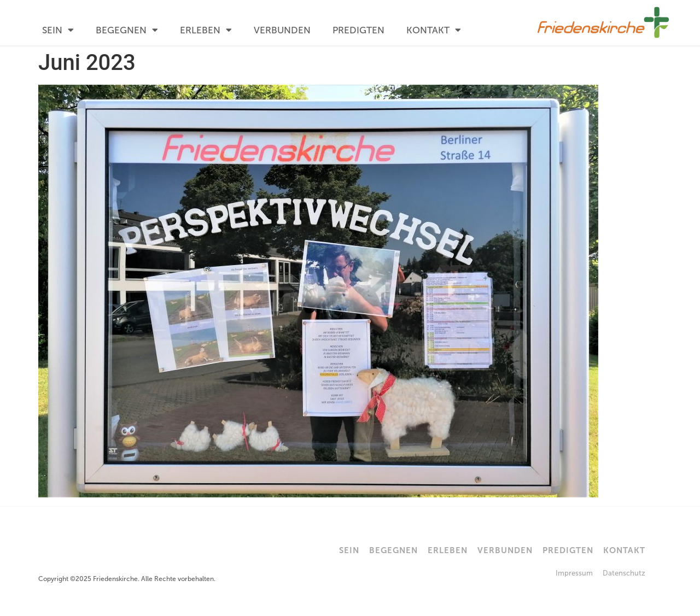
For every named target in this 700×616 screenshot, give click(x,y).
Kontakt (434, 30)
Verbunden (282, 30)
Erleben (206, 30)
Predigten (358, 30)
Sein (58, 30)
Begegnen (127, 30)
